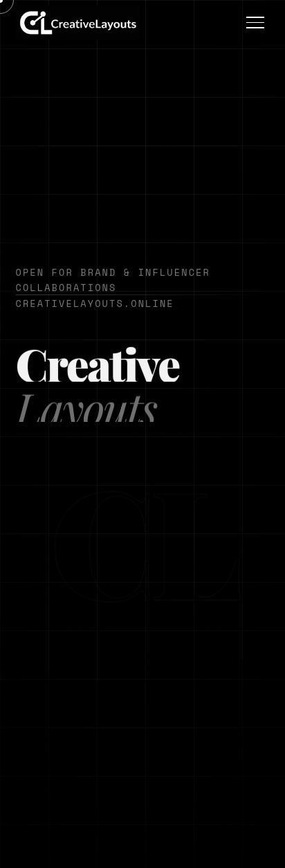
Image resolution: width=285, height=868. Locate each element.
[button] (78, 23)
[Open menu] (255, 23)
